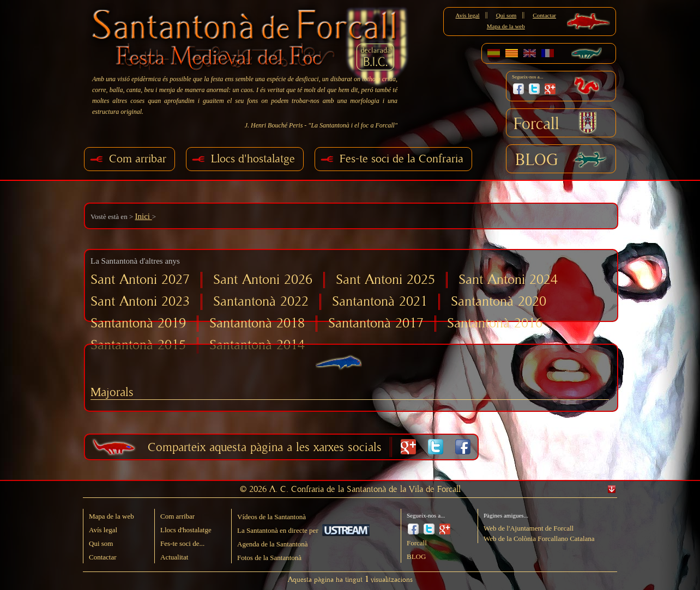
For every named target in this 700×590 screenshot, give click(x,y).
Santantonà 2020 (499, 302)
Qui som (506, 15)
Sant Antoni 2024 (508, 280)
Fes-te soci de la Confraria (402, 159)
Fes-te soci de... (182, 543)
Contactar (544, 15)
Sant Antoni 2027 (140, 280)
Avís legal (468, 15)
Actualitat (174, 557)
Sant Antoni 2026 (263, 280)
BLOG (537, 160)
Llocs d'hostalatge (253, 159)
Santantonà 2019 (138, 323)
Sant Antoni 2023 (140, 302)
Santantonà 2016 (495, 323)
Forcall (536, 124)
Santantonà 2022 (261, 302)
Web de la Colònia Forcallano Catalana (539, 539)
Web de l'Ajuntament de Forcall (529, 528)
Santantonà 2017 (376, 323)
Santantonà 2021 (380, 302)
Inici (143, 216)
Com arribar (138, 159)
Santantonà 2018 (257, 323)
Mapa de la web (506, 26)
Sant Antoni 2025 (385, 280)
